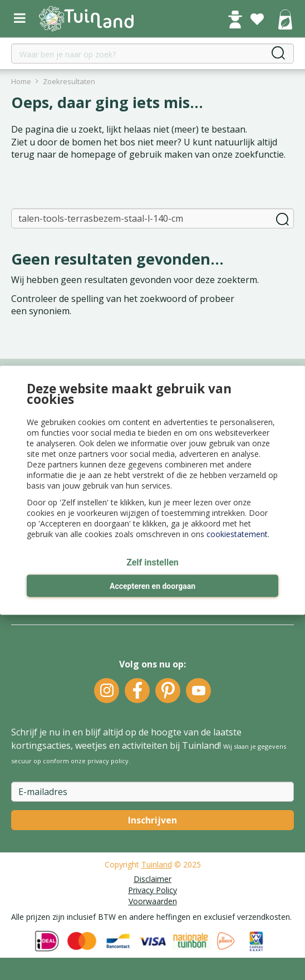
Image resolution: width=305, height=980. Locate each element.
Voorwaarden (153, 901)
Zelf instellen (152, 562)
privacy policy (108, 761)
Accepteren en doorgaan (152, 586)
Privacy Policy (152, 890)
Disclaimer (152, 879)
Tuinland (157, 864)
